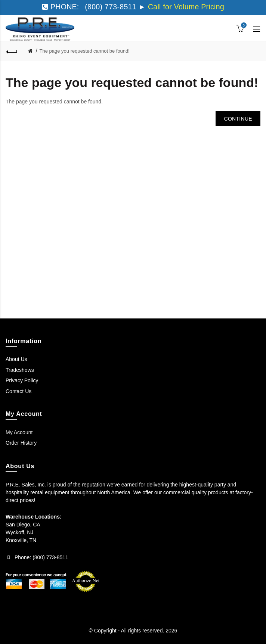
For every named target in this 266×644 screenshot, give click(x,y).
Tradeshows (20, 370)
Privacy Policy (22, 380)
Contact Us (18, 391)
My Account (19, 432)
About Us (16, 359)
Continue (238, 119)
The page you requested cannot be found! (85, 51)
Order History (21, 443)
